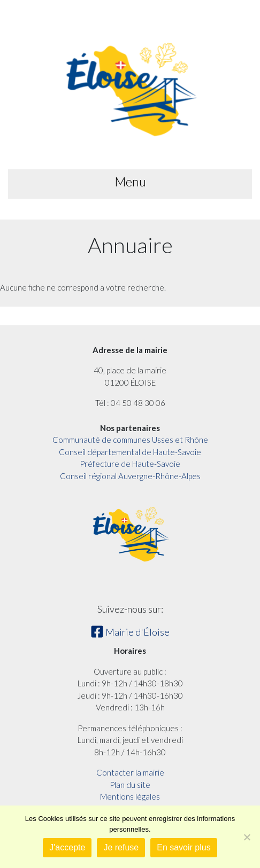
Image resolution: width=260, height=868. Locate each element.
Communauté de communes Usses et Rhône (130, 440)
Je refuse (121, 847)
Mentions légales (130, 796)
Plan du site (130, 785)
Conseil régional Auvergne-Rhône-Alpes (130, 476)
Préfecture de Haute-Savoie (130, 464)
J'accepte (67, 847)
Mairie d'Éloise (130, 632)
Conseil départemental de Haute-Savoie (130, 452)
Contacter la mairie (130, 772)
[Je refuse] (247, 837)
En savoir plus (184, 847)
